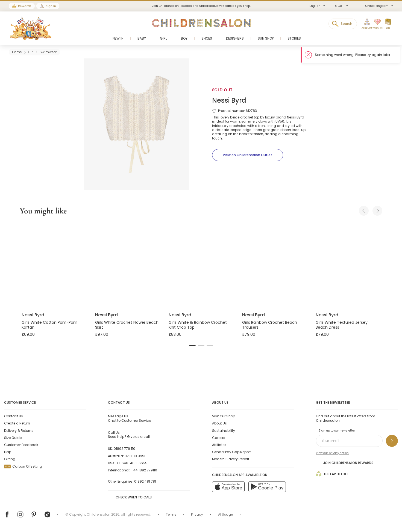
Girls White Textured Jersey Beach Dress (342, 325)
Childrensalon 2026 (103, 514)
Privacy (197, 514)
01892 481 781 (145, 481)
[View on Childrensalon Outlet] (248, 155)
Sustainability (224, 431)
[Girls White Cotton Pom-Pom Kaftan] (54, 265)
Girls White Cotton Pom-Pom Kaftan (49, 325)
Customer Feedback (21, 445)
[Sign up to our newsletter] (392, 441)
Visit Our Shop (224, 416)
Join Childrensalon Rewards (345, 463)
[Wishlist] (375, 24)
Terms (171, 514)
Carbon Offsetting (23, 466)
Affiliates (219, 445)
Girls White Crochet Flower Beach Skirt (127, 325)
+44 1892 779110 (144, 470)
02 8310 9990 (136, 456)
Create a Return (17, 423)
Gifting (10, 459)
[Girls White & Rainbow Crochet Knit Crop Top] (201, 265)
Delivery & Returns (19, 431)
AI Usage (225, 514)
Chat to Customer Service (129, 418)
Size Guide (13, 438)
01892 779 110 (124, 449)
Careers (219, 438)
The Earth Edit (332, 474)
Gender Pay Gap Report (231, 452)
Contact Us (14, 416)
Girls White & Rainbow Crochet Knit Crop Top (198, 325)
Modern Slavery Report (231, 459)
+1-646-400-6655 (132, 463)
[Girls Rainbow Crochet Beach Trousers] (275, 265)
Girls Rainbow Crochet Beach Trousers (270, 325)
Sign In (51, 6)
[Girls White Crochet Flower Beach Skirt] (127, 265)
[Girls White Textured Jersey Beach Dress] (348, 265)
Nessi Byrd (229, 100)
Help (8, 452)
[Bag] (388, 24)
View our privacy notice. (332, 453)
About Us (219, 423)
